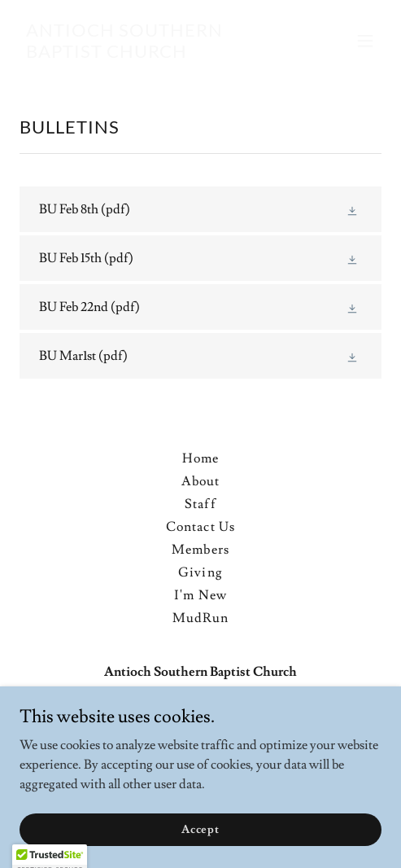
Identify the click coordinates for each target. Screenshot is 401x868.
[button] (365, 41)
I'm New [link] (200, 595)
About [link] (200, 481)
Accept (200, 852)
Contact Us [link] (200, 527)
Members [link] (200, 550)
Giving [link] (200, 572)
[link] (146, 54)
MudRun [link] (200, 618)
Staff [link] (200, 504)
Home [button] (200, 458)
